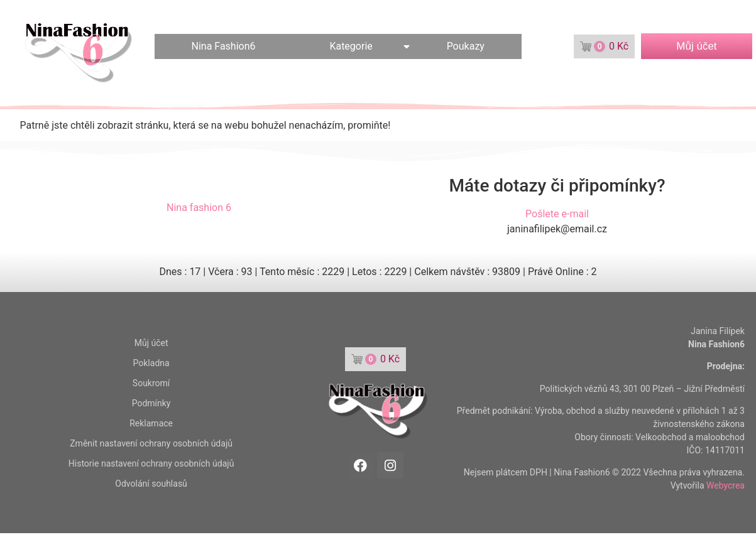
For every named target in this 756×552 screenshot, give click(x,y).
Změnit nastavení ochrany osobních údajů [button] (151, 443)
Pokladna (151, 363)
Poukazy (466, 46)
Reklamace (151, 423)
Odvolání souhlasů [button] (151, 484)
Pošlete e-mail (557, 214)
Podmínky (151, 403)
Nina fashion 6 (199, 208)
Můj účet (151, 343)
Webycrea (726, 485)
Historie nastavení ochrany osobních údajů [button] (151, 463)
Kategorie (351, 46)
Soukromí (151, 383)
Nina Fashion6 (224, 46)
